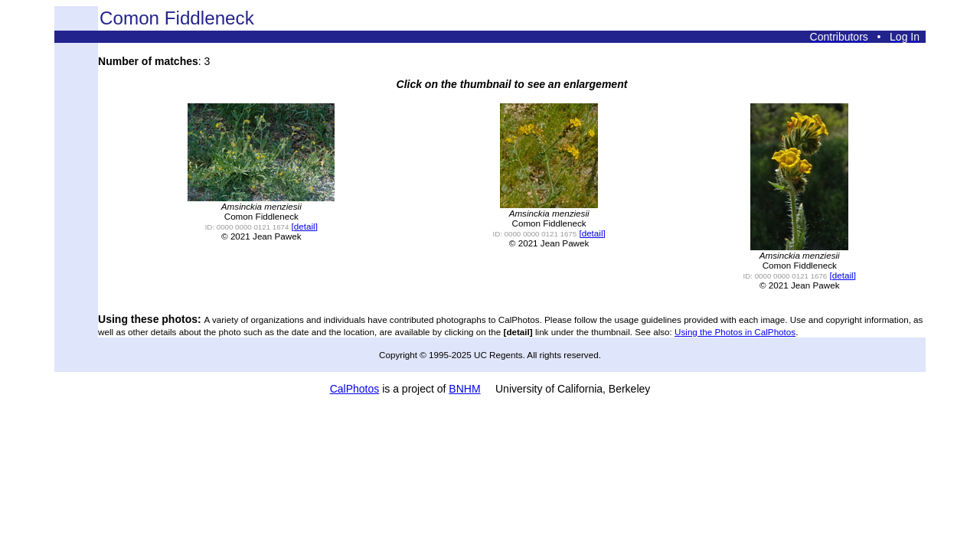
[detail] (305, 226)
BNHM (464, 389)
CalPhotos (355, 389)
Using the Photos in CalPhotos (735, 332)
